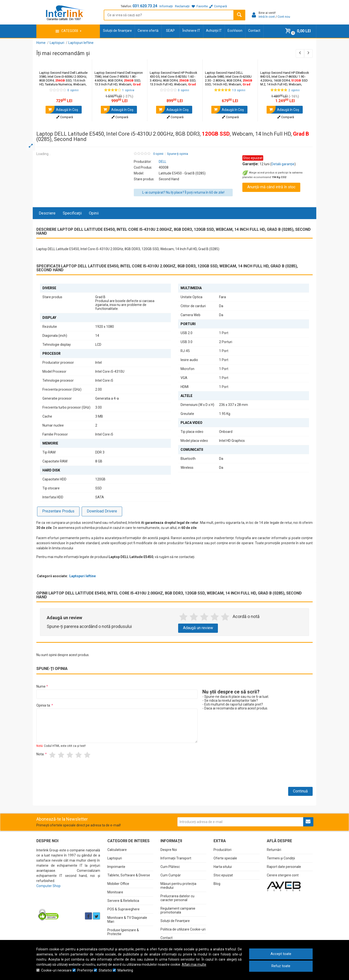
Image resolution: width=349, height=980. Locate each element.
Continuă (300, 791)
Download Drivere (102, 511)
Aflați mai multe (194, 964)
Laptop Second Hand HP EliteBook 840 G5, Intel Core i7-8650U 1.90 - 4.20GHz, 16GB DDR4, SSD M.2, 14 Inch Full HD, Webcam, (285, 80)
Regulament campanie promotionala (178, 910)
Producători (222, 850)
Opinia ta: (44, 705)
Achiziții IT (214, 31)
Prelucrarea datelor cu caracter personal (177, 898)
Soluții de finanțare (117, 31)
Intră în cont (267, 17)
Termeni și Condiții (281, 858)
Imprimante (116, 867)
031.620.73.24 (145, 6)
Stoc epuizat (223, 875)
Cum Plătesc (170, 867)
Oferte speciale (225, 858)
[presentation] (73, 774)
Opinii (94, 213)
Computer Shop (48, 886)
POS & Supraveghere (123, 909)
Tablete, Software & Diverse (129, 875)
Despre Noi (169, 850)
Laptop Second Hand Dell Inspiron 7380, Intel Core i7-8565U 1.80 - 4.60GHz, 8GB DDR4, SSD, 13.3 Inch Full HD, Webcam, (119, 80)
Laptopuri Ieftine (83, 576)
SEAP (170, 31)
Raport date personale (284, 867)
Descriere (47, 213)
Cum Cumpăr (171, 875)
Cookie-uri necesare (56, 970)
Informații (166, 6)
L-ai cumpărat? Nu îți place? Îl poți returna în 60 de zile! (183, 192)
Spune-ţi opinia (178, 154)
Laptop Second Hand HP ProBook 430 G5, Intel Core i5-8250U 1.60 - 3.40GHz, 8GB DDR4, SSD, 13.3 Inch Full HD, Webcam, (174, 80)
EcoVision (235, 31)
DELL (163, 162)
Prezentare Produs (58, 511)
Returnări (274, 850)
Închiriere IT (191, 31)
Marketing (125, 970)
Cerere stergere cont (283, 875)
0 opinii (158, 154)
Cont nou (284, 17)
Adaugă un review (198, 628)
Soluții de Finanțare (175, 921)
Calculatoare (117, 850)
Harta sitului (223, 867)
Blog (217, 884)
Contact (254, 31)
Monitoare (115, 892)
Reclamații (182, 6)
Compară (65, 117)
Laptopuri (115, 858)
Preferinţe (85, 970)
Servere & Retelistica (123, 901)
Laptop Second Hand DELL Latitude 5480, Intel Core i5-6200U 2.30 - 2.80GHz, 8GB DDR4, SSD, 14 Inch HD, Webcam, (229, 80)
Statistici (105, 970)
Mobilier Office (118, 884)
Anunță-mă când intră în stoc (271, 187)
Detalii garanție (283, 164)
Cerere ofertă (148, 31)
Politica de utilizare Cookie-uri (183, 929)
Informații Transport (176, 858)
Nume (41, 686)
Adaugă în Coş (62, 110)
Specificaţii (72, 213)
